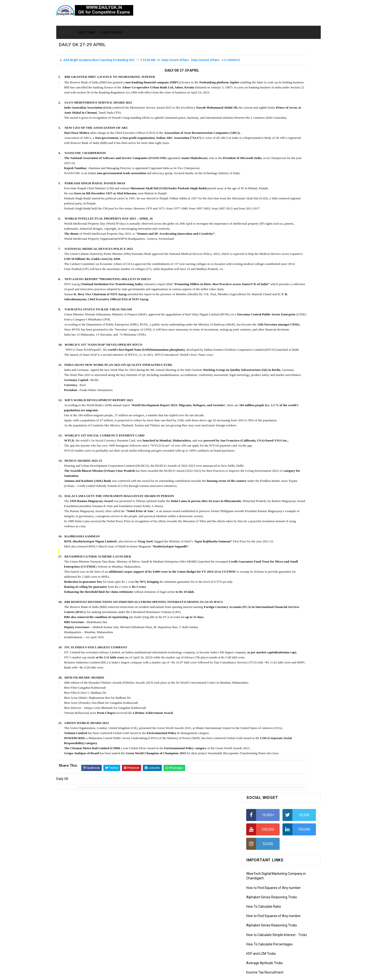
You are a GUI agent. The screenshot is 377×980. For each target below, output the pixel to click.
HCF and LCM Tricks (261, 202)
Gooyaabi (221, 974)
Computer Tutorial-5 (262, 444)
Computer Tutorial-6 (262, 451)
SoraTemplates (178, 974)
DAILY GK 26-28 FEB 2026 (288, 318)
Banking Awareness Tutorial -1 (269, 480)
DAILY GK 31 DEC (259, 281)
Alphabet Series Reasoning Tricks (272, 146)
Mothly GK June (258, 353)
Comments (71, 66)
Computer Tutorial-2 (262, 423)
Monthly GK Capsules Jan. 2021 (270, 291)
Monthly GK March (260, 374)
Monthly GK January (261, 388)
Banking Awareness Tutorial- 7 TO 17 (274, 507)
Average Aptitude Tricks (264, 211)
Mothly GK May (257, 360)
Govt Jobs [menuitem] (87, 29)
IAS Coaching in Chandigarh (267, 230)
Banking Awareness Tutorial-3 (269, 493)
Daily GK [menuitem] (66, 29)
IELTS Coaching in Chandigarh (269, 235)
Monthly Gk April (258, 367)
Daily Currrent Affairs (205, 61)
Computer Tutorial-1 (262, 416)
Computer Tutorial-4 (262, 437)
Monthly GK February (262, 381)
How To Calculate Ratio (264, 155)
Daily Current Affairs (175, 61)
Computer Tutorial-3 (262, 430)
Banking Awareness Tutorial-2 (269, 487)
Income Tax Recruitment (265, 221)
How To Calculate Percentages (269, 193)
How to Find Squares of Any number (273, 136)
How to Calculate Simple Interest (271, 183)
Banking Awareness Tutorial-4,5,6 (272, 500)
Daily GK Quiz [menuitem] (112, 29)
